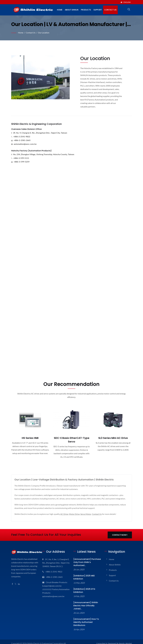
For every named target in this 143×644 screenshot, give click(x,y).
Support (99, 10)
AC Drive (65, 514)
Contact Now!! (120, 535)
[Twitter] (16, 588)
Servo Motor (87, 514)
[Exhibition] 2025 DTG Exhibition (83, 591)
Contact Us (112, 10)
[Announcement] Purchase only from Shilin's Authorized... (85, 562)
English (127, 2)
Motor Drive (76, 514)
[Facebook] (12, 588)
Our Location (44, 33)
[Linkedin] (19, 588)
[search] (129, 9)
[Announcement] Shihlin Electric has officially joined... (87, 604)
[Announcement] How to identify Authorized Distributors (87, 618)
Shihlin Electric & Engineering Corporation (46, 637)
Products (87, 10)
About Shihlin (72, 10)
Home (60, 10)
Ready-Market (127, 637)
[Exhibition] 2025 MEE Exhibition (83, 577)
